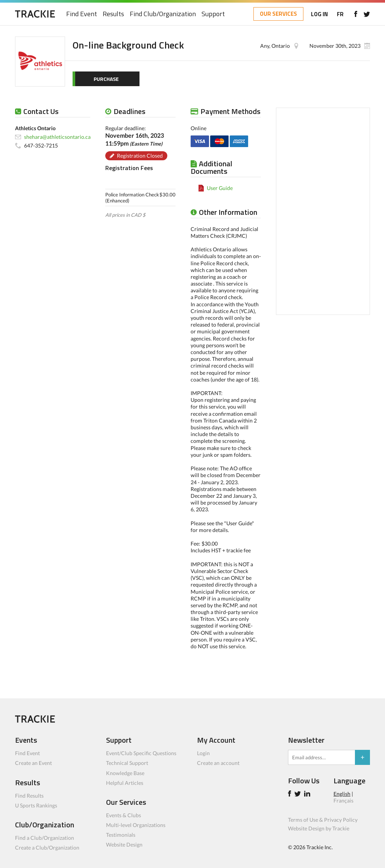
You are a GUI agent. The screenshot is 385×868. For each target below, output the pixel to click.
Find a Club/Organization (45, 838)
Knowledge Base (125, 773)
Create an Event (33, 763)
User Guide (220, 188)
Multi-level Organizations (136, 825)
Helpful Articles (125, 783)
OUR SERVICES (278, 14)
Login (203, 753)
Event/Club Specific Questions (141, 753)
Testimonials (121, 835)
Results (113, 14)
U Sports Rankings (36, 805)
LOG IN (319, 14)
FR (340, 14)
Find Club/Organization (163, 14)
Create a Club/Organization (47, 847)
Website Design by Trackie (319, 828)
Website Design (124, 844)
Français (343, 800)
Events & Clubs (124, 815)
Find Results (29, 796)
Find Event (82, 14)
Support (213, 14)
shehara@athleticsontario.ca (57, 137)
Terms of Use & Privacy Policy (323, 820)
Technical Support (127, 763)
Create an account (218, 763)
